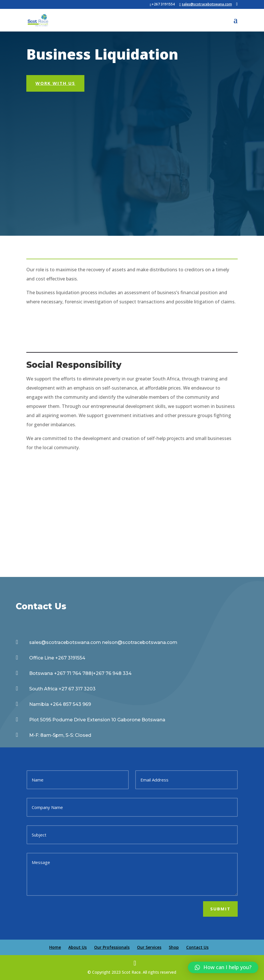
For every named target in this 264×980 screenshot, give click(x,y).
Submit (220, 909)
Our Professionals (112, 947)
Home (55, 947)
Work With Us (55, 83)
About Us (78, 947)
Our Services (149, 947)
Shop (174, 947)
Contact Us (197, 947)
